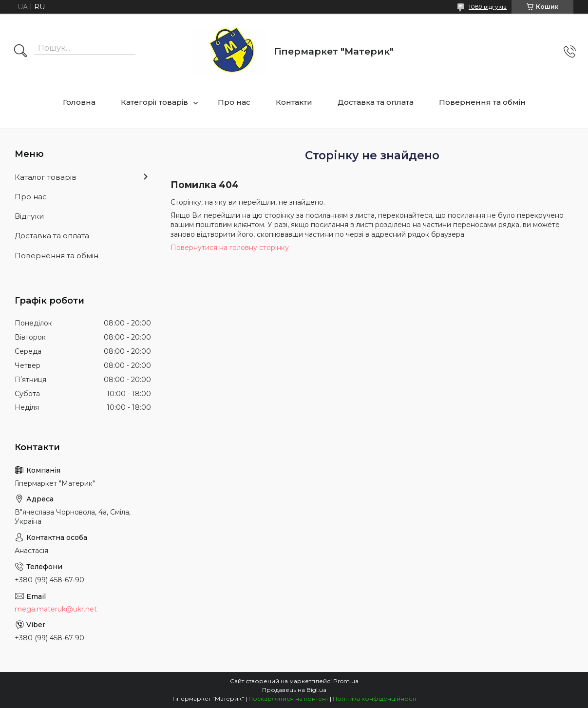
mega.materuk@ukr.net (56, 609)
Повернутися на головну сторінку (230, 248)
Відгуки (29, 216)
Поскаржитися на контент (288, 698)
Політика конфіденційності (374, 698)
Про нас (234, 102)
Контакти (294, 102)
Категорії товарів (154, 102)
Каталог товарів (46, 177)
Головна (79, 102)
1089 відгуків (488, 7)
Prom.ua (346, 681)
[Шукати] (20, 52)
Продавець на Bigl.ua (294, 690)
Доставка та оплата (376, 102)
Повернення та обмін (482, 102)
